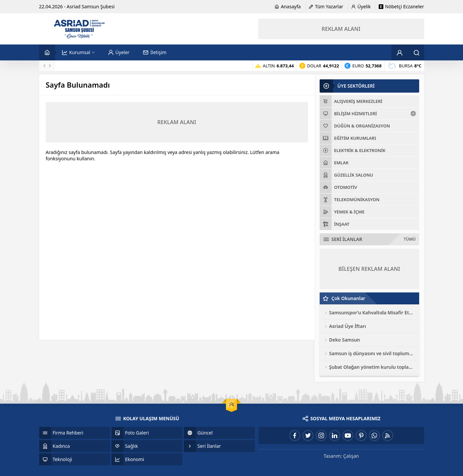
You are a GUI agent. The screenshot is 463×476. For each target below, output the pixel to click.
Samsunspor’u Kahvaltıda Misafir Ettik (372, 313)
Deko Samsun (345, 340)
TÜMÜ (410, 239)
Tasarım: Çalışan (341, 456)
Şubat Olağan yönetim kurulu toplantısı (372, 367)
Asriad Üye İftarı (348, 326)
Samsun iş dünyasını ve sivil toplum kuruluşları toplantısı (372, 353)
